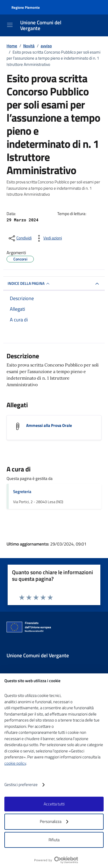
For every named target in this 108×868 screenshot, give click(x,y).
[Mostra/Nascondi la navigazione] (10, 25)
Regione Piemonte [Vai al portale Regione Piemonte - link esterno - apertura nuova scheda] (26, 7)
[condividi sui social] (20, 238)
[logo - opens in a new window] (56, 860)
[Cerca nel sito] (90, 25)
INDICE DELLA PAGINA (29, 284)
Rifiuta (54, 840)
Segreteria (22, 492)
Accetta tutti (54, 804)
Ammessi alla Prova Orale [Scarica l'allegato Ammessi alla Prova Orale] (49, 425)
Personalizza (54, 821)
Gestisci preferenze (24, 785)
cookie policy (15, 763)
